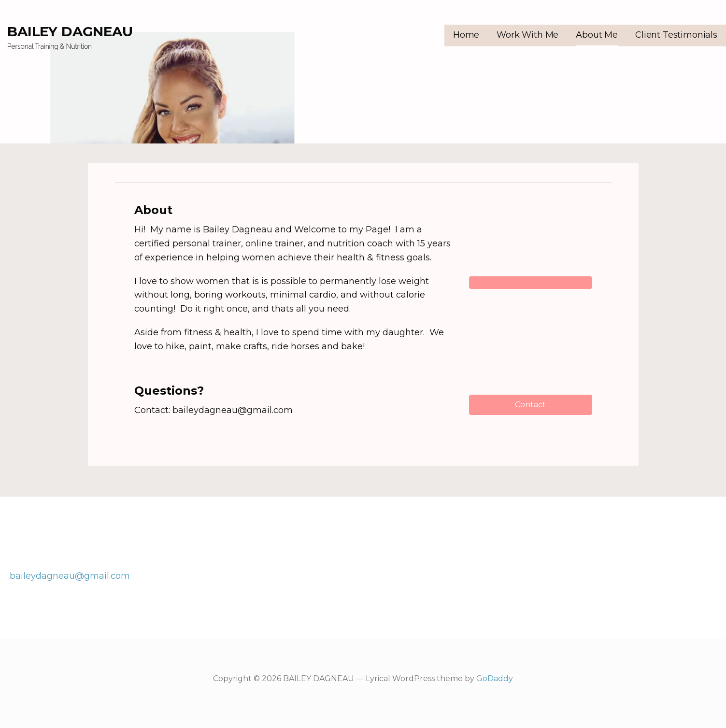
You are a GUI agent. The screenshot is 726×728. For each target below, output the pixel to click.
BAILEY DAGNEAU (70, 31)
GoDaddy (495, 678)
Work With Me (527, 35)
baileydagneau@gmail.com (70, 576)
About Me (597, 35)
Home (466, 35)
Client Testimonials (676, 35)
